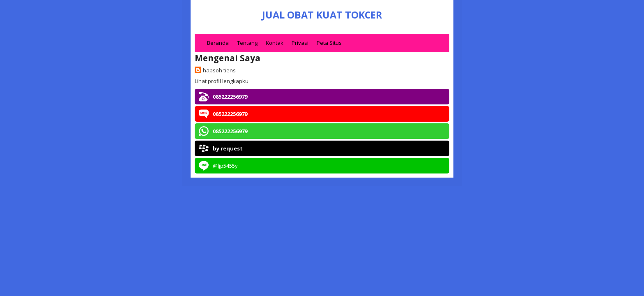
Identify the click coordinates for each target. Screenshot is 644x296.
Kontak (275, 43)
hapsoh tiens (219, 70)
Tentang (247, 43)
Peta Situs (329, 43)
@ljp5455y (225, 166)
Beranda (218, 43)
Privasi (300, 43)
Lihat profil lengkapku (222, 81)
